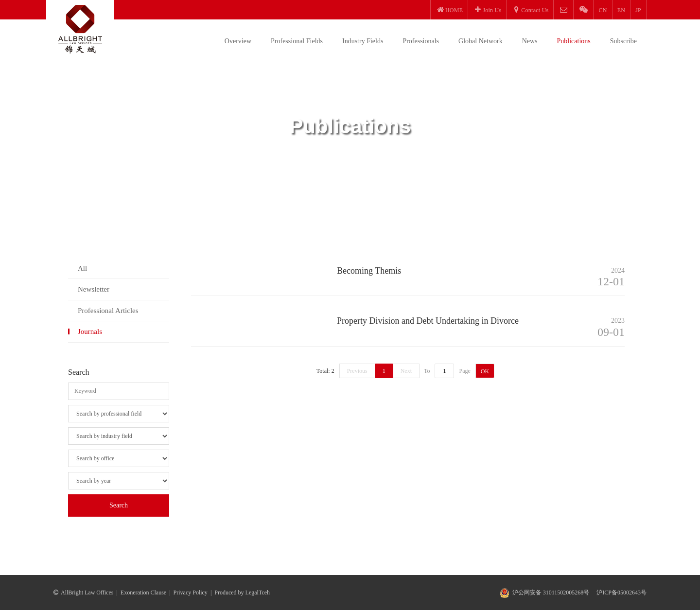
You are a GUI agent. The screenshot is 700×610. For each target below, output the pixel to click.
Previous (357, 371)
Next (406, 371)
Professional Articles (108, 311)
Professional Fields (297, 41)
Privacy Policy (191, 593)
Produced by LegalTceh (242, 593)
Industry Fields (363, 41)
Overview (238, 41)
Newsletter (94, 289)
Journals (90, 331)
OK (485, 371)
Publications (574, 41)
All (82, 268)
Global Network (481, 41)
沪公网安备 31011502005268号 (551, 593)
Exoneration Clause (143, 593)
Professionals (421, 41)
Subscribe (623, 41)
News (530, 41)
